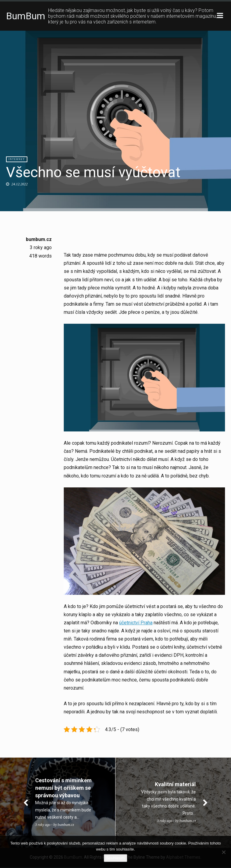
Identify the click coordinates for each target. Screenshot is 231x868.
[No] (223, 852)
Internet (17, 160)
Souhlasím (115, 858)
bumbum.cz (39, 240)
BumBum (26, 16)
